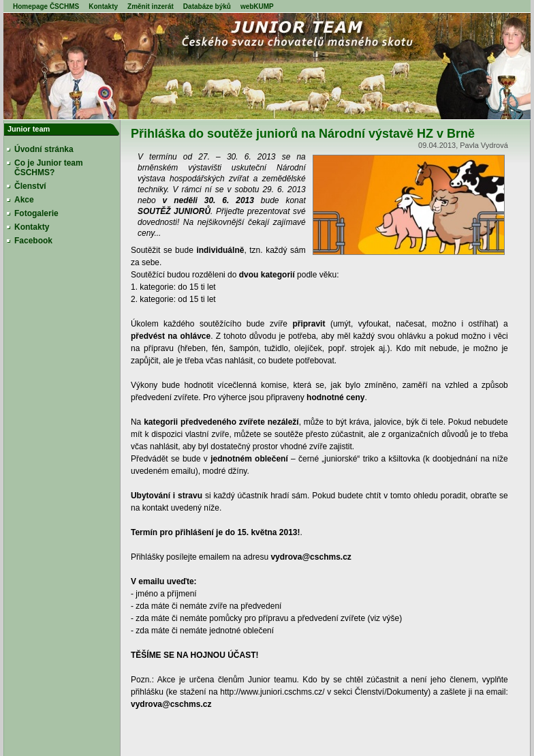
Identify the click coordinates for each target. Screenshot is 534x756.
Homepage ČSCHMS (46, 6)
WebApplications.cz (419, 750)
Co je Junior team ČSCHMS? (49, 168)
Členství (30, 186)
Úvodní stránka (44, 149)
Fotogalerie (36, 213)
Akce (24, 200)
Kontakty (103, 6)
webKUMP (257, 6)
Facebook (33, 241)
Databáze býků (207, 6)
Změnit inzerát (151, 6)
